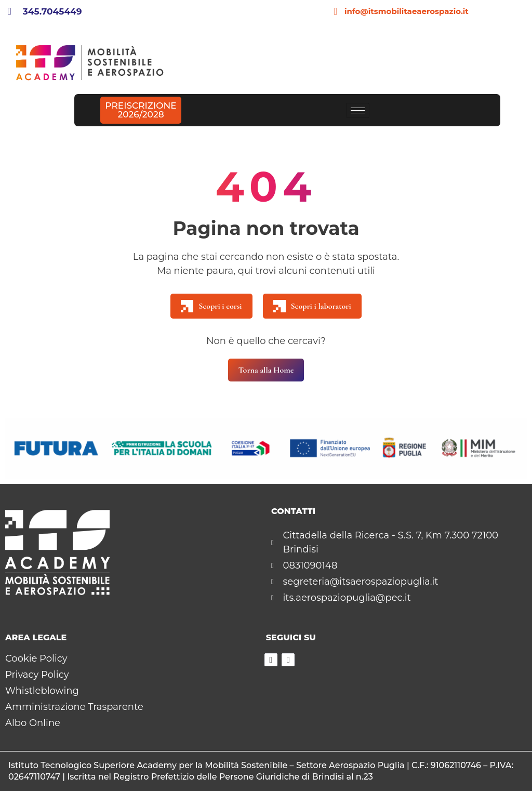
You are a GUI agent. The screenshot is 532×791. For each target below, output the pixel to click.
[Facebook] (271, 660)
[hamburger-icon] (358, 110)
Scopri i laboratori (312, 306)
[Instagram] (288, 660)
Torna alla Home (266, 370)
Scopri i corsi (211, 306)
